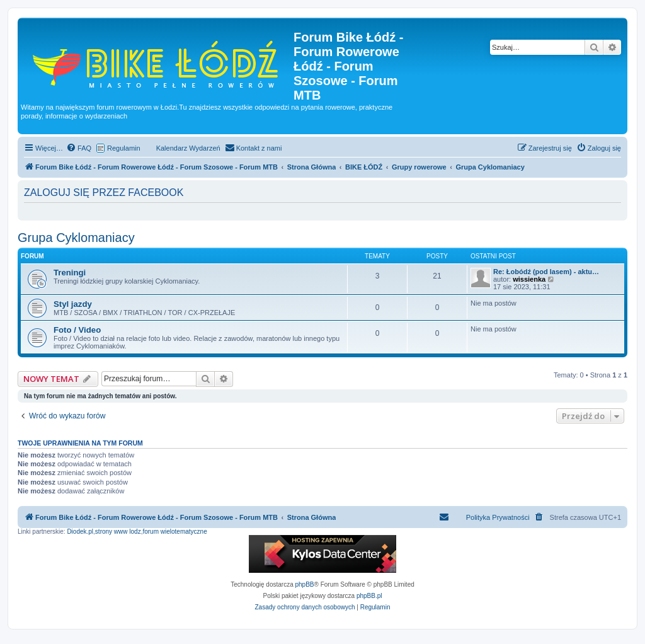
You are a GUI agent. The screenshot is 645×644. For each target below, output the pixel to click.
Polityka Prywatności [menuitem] (498, 517)
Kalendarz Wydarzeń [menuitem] (188, 148)
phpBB (305, 584)
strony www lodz (118, 532)
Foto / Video (77, 330)
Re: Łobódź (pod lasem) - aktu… (546, 272)
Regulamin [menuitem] (124, 148)
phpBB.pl (369, 596)
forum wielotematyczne (174, 532)
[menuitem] (79, 148)
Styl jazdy (73, 304)
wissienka (529, 279)
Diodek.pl (80, 532)
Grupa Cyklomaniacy (76, 238)
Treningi (70, 273)
